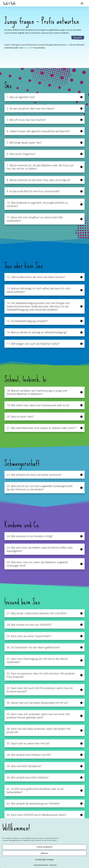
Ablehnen (45, 853)
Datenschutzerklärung (41, 865)
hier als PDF (28, 48)
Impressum (53, 865)
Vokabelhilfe (78, 38)
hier (68, 45)
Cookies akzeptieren (44, 847)
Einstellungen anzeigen (45, 859)
